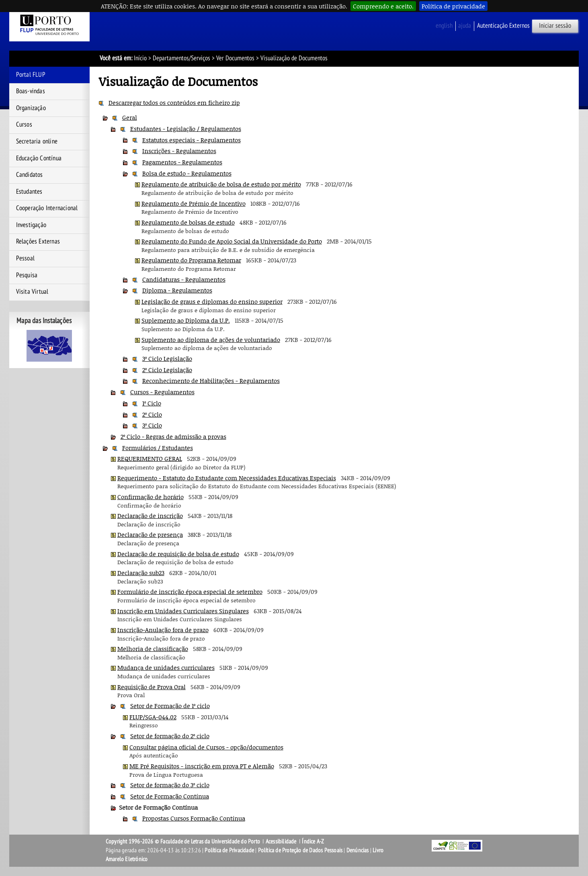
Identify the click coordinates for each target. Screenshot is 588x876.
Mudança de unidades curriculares (166, 667)
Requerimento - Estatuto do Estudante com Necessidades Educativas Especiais (227, 478)
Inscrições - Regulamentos (179, 151)
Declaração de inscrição (150, 516)
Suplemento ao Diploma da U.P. (186, 320)
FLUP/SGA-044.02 (153, 717)
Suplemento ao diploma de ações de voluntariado (211, 340)
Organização (31, 108)
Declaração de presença (150, 534)
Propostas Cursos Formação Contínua (194, 818)
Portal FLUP (31, 75)
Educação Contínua (39, 158)
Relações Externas (38, 242)
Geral (130, 117)
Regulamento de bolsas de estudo (188, 222)
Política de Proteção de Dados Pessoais (300, 850)
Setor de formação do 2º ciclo (170, 736)
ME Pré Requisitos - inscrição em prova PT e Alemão (202, 766)
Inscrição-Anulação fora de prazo (163, 630)
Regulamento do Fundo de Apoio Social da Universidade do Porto (232, 241)
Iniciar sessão (555, 26)
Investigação (31, 225)
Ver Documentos (235, 58)
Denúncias (358, 850)
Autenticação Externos (503, 26)
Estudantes (29, 192)
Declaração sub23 (141, 573)
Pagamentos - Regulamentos (182, 162)
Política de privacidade (453, 6)
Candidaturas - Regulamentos (184, 279)
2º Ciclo (152, 414)
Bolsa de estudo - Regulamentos (187, 173)
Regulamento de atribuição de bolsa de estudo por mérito (221, 184)
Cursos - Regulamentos (162, 392)
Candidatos (30, 175)
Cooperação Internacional (47, 208)
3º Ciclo (152, 425)
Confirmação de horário (151, 497)
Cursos (24, 125)
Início (140, 58)
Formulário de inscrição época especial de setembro (190, 592)
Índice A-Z (313, 841)
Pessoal (25, 258)
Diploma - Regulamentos (177, 290)
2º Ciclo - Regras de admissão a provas (173, 436)
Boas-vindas (31, 91)
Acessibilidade (281, 841)
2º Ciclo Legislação (167, 370)
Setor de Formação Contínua (170, 796)
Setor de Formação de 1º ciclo (170, 706)
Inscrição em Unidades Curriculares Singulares (183, 611)
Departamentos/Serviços (181, 58)
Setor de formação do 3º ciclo (170, 785)
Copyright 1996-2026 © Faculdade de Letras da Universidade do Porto (183, 841)
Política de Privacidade (229, 850)
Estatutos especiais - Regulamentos (192, 140)
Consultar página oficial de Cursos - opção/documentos (206, 747)
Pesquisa (27, 275)
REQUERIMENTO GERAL (150, 458)
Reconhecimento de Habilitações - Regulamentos (211, 381)
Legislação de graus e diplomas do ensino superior (212, 301)
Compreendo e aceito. (383, 6)
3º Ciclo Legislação (167, 358)
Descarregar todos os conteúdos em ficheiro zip (174, 102)
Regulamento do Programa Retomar (191, 260)
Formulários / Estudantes (158, 448)
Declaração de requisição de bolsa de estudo (178, 554)
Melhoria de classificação (153, 649)
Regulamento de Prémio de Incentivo (194, 203)
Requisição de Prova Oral (152, 687)
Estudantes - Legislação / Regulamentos (186, 129)
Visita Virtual (32, 292)
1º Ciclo (152, 403)
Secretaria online (37, 141)
